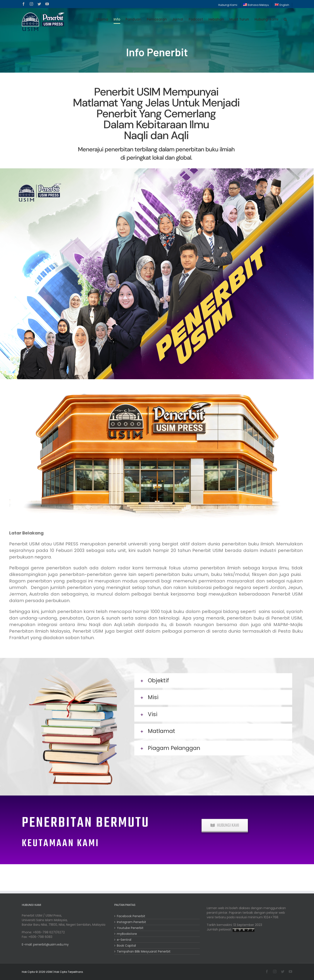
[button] (285, 19)
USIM (49, 972)
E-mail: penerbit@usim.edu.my (45, 944)
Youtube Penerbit (130, 928)
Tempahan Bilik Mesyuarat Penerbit (144, 951)
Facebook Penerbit (131, 916)
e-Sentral (124, 940)
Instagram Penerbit (131, 922)
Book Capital (126, 946)
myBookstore (127, 934)
